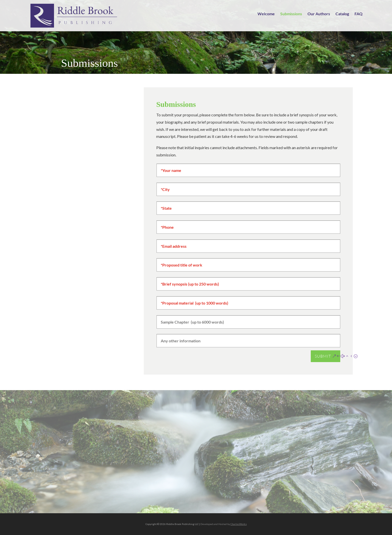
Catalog (342, 14)
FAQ (358, 14)
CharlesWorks (239, 524)
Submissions (291, 14)
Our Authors (319, 14)
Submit (323, 358)
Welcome (266, 14)
